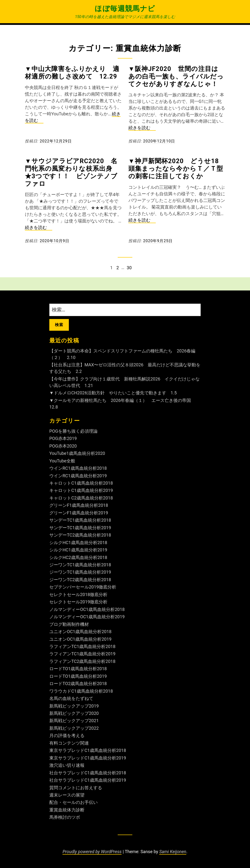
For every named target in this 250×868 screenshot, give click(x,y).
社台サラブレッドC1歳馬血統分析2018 (88, 773)
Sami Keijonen (173, 852)
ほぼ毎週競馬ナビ (125, 9)
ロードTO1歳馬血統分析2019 (78, 676)
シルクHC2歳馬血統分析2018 (78, 557)
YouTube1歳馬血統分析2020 (77, 453)
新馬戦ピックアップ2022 (74, 728)
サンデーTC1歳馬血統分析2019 (80, 528)
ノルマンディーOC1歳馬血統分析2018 (87, 609)
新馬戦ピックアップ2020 (74, 713)
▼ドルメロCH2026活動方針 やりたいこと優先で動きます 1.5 (113, 393)
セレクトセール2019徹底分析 (78, 602)
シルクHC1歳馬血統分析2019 (78, 550)
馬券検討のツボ (65, 817)
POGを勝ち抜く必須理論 (73, 431)
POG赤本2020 (63, 446)
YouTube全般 (62, 461)
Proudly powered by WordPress (92, 852)
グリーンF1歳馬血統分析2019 (79, 513)
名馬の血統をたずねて (71, 698)
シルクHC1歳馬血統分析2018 (78, 543)
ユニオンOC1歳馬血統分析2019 (80, 639)
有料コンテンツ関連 (69, 743)
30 (129, 268)
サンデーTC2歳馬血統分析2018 (80, 535)
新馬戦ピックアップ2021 (74, 721)
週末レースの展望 (67, 795)
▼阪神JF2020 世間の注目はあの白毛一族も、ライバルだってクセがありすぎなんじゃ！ (176, 76)
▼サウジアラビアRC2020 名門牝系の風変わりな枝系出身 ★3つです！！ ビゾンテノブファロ (72, 172)
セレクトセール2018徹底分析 (78, 594)
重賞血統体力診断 (67, 810)
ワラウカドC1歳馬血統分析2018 (81, 691)
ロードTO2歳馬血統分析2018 (78, 683)
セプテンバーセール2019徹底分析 (83, 587)
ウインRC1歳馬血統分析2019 (78, 476)
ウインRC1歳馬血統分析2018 (78, 468)
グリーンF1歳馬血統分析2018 (79, 505)
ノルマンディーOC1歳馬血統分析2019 (87, 617)
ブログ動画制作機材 (69, 624)
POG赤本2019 (63, 438)
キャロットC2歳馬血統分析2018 (81, 498)
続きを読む (142, 128)
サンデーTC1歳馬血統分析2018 (80, 520)
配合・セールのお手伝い (73, 802)
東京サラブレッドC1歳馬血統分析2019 (88, 758)
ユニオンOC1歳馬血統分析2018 (80, 632)
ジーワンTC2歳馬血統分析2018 (80, 580)
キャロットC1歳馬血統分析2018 (81, 483)
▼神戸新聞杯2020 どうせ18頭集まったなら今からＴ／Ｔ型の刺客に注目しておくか (176, 169)
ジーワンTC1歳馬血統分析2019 (80, 572)
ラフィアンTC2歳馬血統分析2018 (82, 661)
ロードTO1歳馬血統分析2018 (78, 669)
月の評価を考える (67, 735)
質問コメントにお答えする (76, 788)
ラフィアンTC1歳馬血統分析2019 (82, 654)
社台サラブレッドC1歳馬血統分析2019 (88, 780)
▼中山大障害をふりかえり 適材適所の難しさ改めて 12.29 (72, 73)
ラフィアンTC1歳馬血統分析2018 (82, 646)
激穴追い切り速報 (67, 765)
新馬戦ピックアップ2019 (74, 706)
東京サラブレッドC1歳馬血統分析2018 (88, 750)
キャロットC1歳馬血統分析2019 (81, 490)
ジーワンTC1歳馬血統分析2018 (80, 565)
